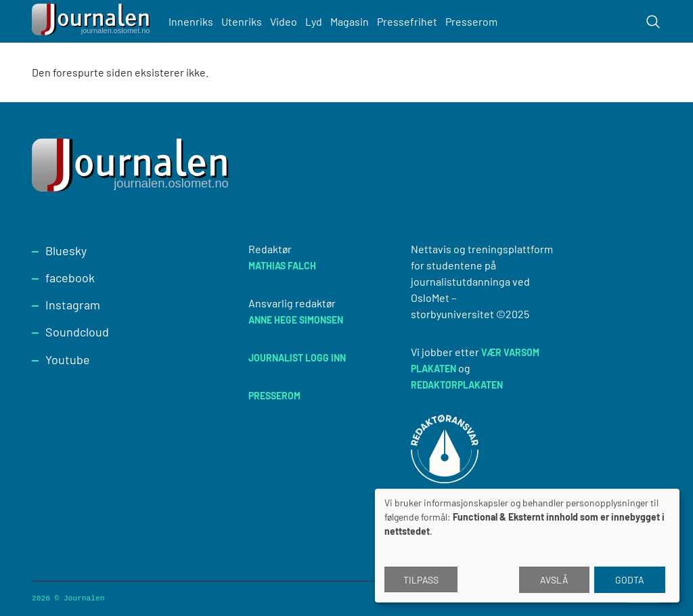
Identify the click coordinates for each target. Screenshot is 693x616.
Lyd (314, 21)
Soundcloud (77, 332)
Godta (630, 580)
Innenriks (191, 21)
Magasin (350, 21)
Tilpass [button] (421, 580)
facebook (70, 278)
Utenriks (242, 21)
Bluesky (66, 250)
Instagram (73, 305)
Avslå (554, 580)
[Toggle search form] (653, 22)
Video (284, 21)
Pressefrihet (407, 21)
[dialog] (527, 546)
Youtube (68, 359)
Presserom (471, 21)
